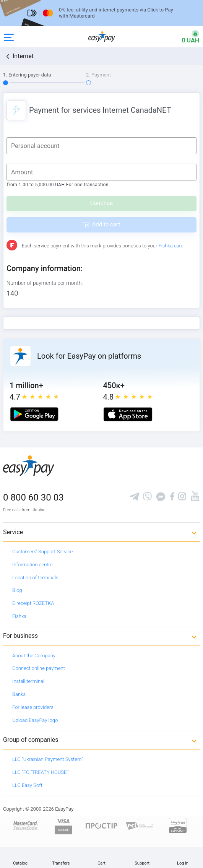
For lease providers (33, 707)
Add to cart (106, 224)
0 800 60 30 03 (33, 497)
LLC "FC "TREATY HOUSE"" (41, 772)
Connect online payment (39, 668)
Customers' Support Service (42, 552)
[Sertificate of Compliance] (140, 825)
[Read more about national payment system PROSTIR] (102, 825)
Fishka (19, 616)
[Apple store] (128, 414)
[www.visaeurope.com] (63, 825)
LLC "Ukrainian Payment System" (48, 759)
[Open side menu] (9, 37)
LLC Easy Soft (27, 785)
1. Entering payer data (27, 75)
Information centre (32, 565)
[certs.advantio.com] (178, 825)
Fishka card (171, 246)
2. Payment (98, 75)
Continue (102, 203)
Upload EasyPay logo (35, 720)
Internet (23, 56)
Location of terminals (35, 578)
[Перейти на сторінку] (101, 13)
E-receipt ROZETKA (33, 603)
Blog (17, 590)
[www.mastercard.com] (25, 825)
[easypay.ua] (102, 37)
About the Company (34, 656)
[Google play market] (34, 414)
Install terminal (28, 681)
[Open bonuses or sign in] (186, 37)
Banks (19, 694)
